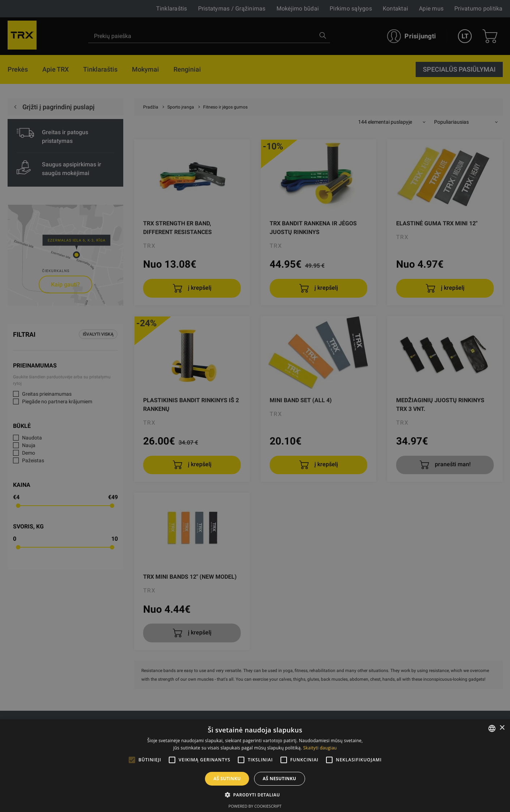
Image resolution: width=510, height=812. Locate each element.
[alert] (255, 406)
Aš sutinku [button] (227, 779)
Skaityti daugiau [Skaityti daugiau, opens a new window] (320, 748)
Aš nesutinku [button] (280, 779)
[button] (255, 795)
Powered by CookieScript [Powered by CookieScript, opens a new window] (255, 806)
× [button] (502, 728)
